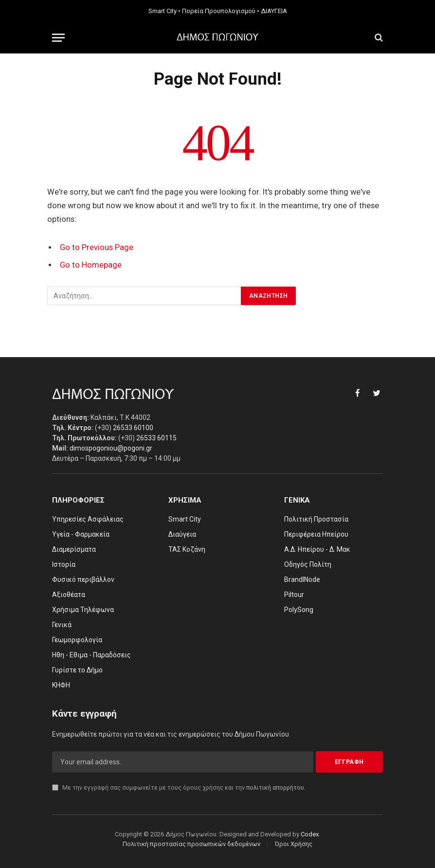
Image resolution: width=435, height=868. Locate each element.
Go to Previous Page (97, 247)
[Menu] (58, 38)
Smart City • (164, 11)
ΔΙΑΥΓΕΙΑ (274, 11)
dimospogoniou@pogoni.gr (111, 448)
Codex (310, 834)
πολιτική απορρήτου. (276, 787)
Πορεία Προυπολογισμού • (221, 11)
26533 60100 (133, 428)
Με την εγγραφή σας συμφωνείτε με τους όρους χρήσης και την (179, 787)
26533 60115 (156, 438)
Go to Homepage (91, 265)
